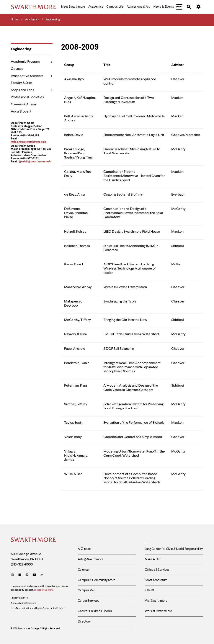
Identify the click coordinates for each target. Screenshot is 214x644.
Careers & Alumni (24, 105)
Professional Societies (27, 97)
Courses (17, 69)
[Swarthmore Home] (34, 540)
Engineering (21, 49)
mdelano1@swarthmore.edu (29, 142)
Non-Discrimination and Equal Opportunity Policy (38, 609)
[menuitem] (73, 7)
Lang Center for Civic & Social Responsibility (174, 549)
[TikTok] (42, 575)
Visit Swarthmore (156, 601)
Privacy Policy (20, 598)
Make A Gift (153, 559)
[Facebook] (20, 575)
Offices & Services (157, 570)
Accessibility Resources (25, 603)
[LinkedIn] (27, 575)
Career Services (88, 601)
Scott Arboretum (156, 580)
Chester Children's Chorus (95, 611)
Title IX (149, 590)
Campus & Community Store (97, 580)
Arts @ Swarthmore (91, 559)
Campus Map (87, 590)
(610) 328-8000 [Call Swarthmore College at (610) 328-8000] (22, 565)
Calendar (84, 570)
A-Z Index (84, 549)
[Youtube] (34, 575)
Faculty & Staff (22, 83)
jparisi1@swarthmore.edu (35, 162)
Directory (84, 622)
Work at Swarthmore (158, 611)
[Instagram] (13, 575)
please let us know (44, 590)
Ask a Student (21, 112)
